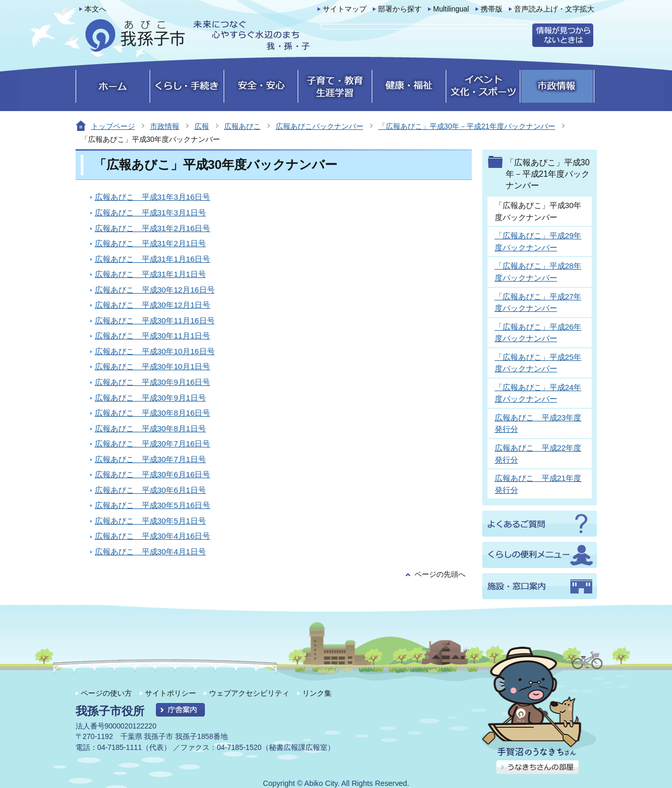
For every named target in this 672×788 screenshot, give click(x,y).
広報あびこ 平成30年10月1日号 (153, 366)
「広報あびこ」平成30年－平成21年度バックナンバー (467, 126)
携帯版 (492, 9)
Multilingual (451, 9)
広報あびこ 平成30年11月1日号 (153, 336)
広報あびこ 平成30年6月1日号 (150, 490)
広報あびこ (242, 126)
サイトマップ (345, 9)
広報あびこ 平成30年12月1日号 (153, 305)
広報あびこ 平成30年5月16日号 (153, 505)
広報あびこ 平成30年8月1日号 (150, 428)
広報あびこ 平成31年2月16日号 (153, 228)
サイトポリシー (170, 693)
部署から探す (400, 9)
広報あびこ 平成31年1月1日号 (150, 274)
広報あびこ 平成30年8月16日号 (153, 413)
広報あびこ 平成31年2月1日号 (150, 243)
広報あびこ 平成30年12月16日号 (155, 290)
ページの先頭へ (440, 574)
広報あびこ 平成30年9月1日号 (150, 398)
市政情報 (165, 126)
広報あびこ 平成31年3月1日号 (150, 213)
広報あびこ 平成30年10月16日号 (155, 351)
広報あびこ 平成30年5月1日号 (150, 521)
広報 (202, 126)
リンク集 (317, 693)
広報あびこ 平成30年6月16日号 (153, 474)
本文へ (95, 9)
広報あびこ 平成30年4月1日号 (150, 551)
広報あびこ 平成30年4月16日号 (153, 536)
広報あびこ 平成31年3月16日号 (153, 197)
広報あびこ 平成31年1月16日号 (153, 259)
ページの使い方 (106, 693)
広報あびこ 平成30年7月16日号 (153, 444)
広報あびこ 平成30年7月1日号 (150, 459)
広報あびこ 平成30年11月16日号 (155, 320)
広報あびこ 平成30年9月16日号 (153, 382)
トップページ (113, 126)
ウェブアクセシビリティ (249, 693)
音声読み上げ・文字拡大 (554, 9)
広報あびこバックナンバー (320, 126)
